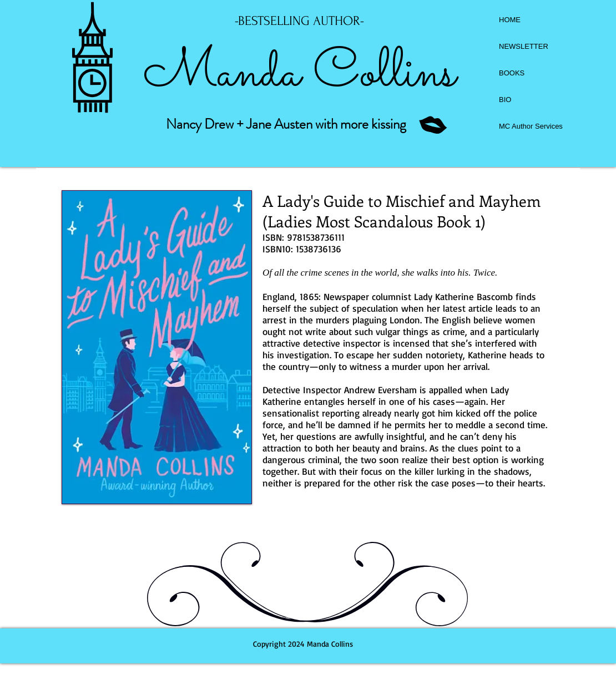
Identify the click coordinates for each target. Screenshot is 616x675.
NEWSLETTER (524, 46)
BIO (505, 100)
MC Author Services (531, 126)
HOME (510, 20)
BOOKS (512, 73)
